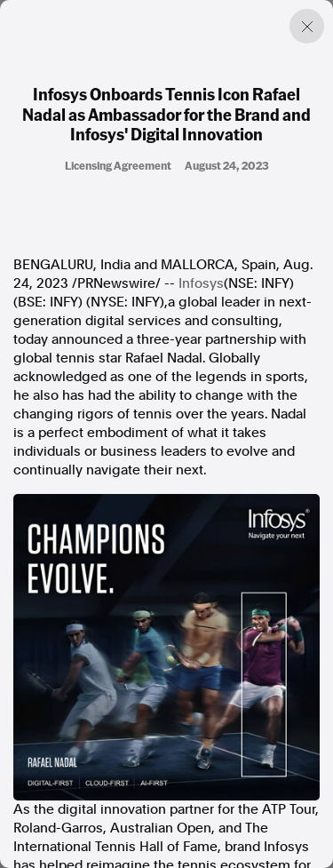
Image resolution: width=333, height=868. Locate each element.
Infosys (201, 283)
